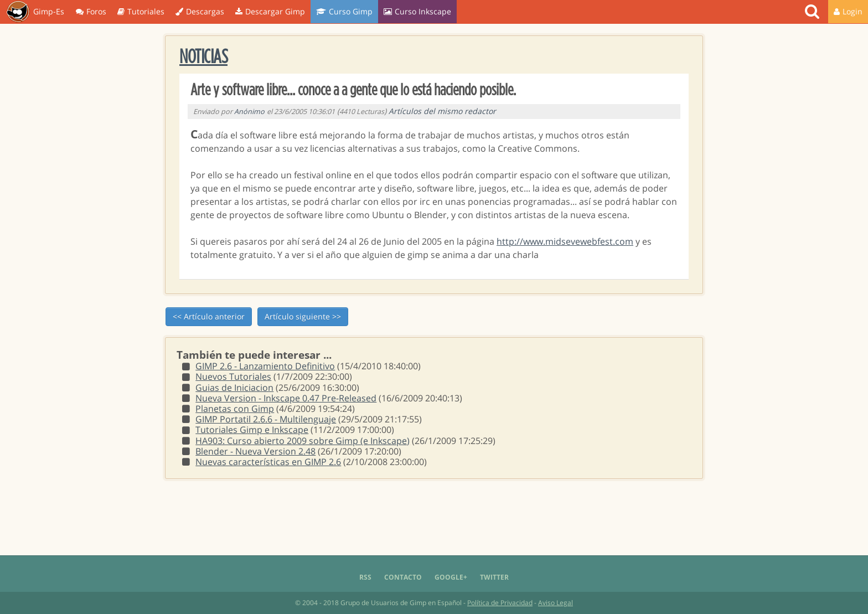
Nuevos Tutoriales (233, 376)
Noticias (203, 57)
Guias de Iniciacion (234, 388)
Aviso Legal (556, 603)
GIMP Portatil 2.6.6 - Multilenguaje (266, 419)
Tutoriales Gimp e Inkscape (252, 430)
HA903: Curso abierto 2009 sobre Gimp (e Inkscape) (303, 441)
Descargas (200, 11)
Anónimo (249, 112)
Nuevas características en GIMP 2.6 (268, 462)
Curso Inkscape (417, 11)
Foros (91, 11)
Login (848, 11)
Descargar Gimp (270, 11)
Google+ (451, 577)
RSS (365, 577)
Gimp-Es (35, 12)
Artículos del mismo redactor (442, 111)
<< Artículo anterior (209, 316)
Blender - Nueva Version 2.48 (255, 451)
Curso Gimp (344, 11)
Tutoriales (141, 11)
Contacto (403, 577)
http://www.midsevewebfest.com (565, 241)
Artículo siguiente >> (303, 316)
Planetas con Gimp (235, 409)
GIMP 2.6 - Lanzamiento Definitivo (265, 366)
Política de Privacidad (500, 603)
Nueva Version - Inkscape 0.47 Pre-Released (286, 398)
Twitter (494, 577)
